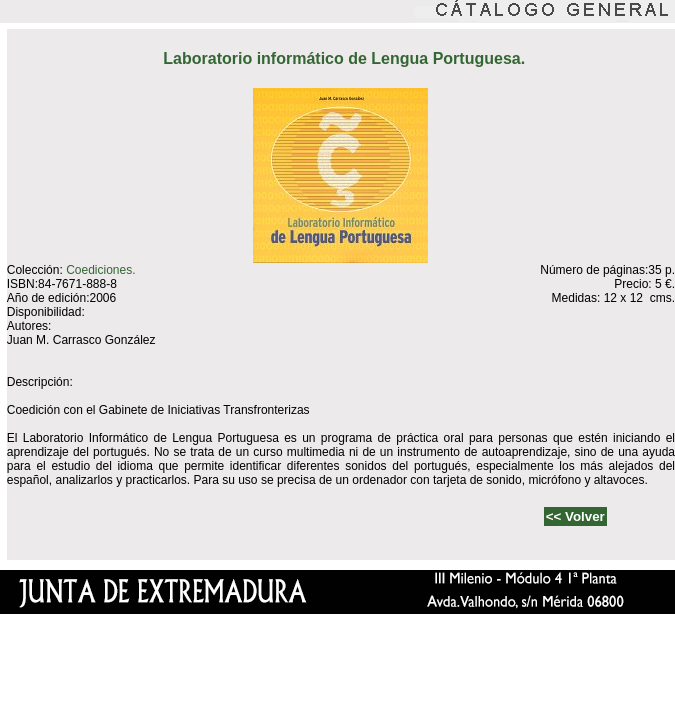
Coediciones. (100, 270)
